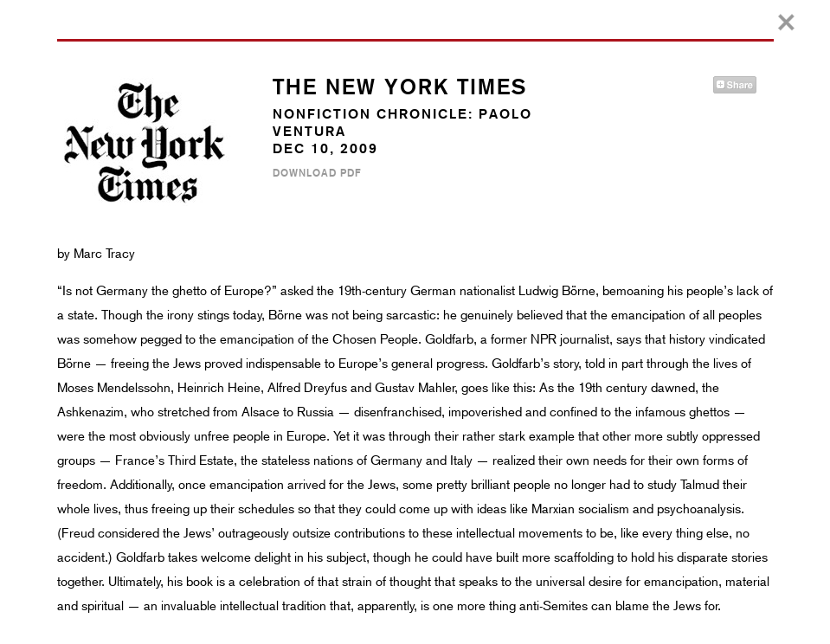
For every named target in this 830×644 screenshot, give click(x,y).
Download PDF (317, 173)
